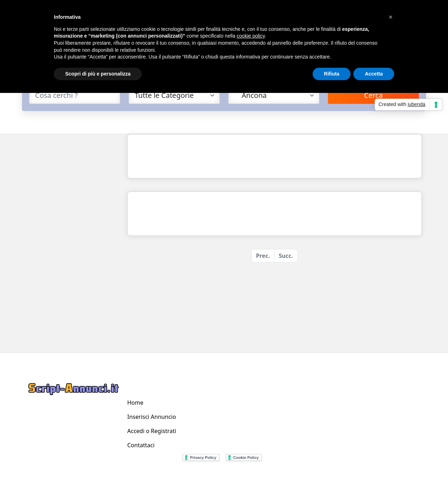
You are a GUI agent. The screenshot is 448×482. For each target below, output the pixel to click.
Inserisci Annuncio (152, 417)
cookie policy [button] (251, 36)
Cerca (373, 95)
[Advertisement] (72, 240)
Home (135, 403)
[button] (391, 17)
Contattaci (141, 445)
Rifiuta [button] (332, 74)
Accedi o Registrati (152, 431)
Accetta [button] (374, 74)
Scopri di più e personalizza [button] (98, 74)
